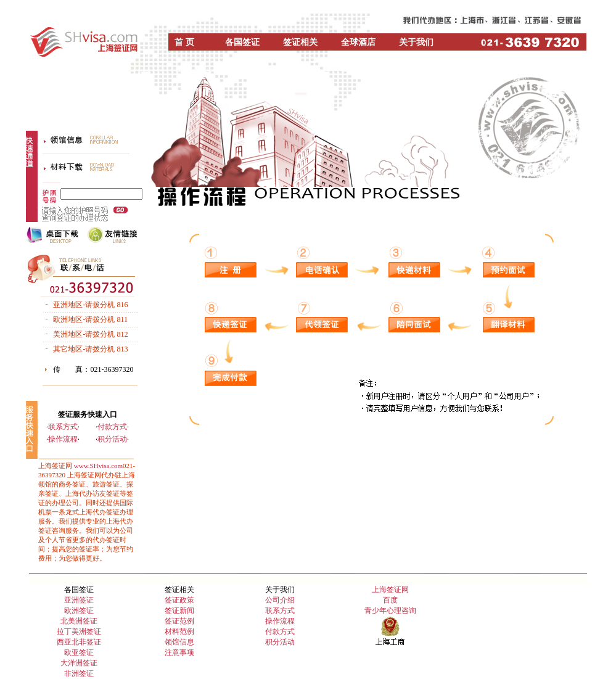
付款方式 (112, 427)
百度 (390, 600)
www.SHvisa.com (98, 466)
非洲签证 (79, 673)
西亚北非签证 (79, 642)
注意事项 (179, 652)
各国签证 (242, 42)
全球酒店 (358, 42)
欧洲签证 (79, 611)
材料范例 (179, 632)
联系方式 (63, 427)
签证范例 (179, 621)
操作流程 (63, 439)
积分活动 (112, 439)
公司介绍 (280, 600)
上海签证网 (390, 590)
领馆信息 (179, 642)
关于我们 (416, 42)
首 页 (184, 42)
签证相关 (300, 42)
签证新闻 (179, 611)
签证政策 (179, 600)
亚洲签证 (79, 600)
